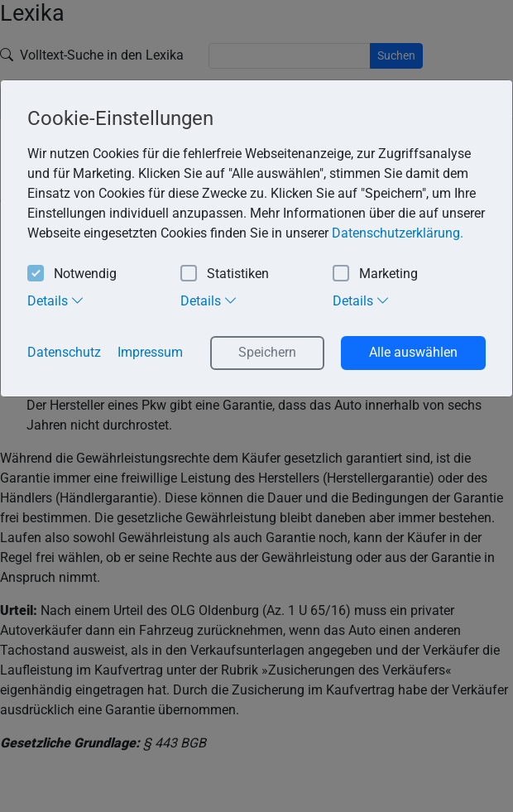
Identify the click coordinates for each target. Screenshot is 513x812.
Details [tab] (56, 300)
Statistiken (225, 274)
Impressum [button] (150, 352)
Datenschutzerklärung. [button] (398, 233)
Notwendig (72, 274)
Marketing (375, 274)
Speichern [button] (267, 352)
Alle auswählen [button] (413, 352)
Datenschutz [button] (64, 352)
